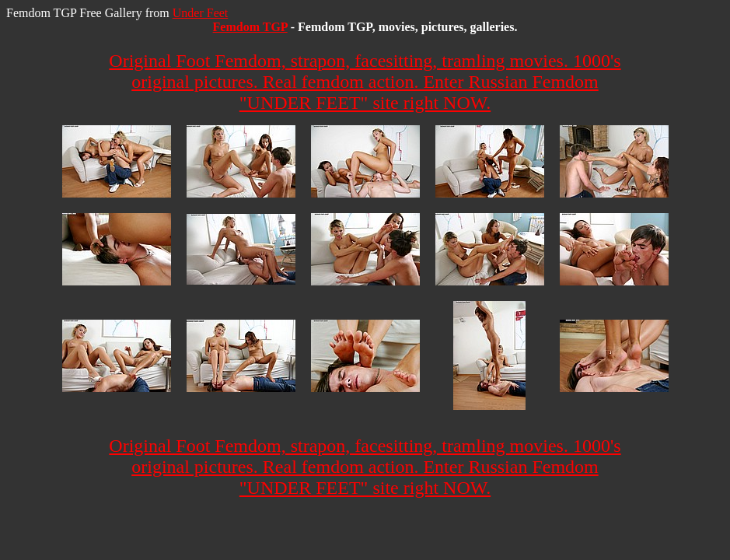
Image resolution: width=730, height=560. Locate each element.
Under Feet (201, 13)
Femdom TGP (250, 27)
